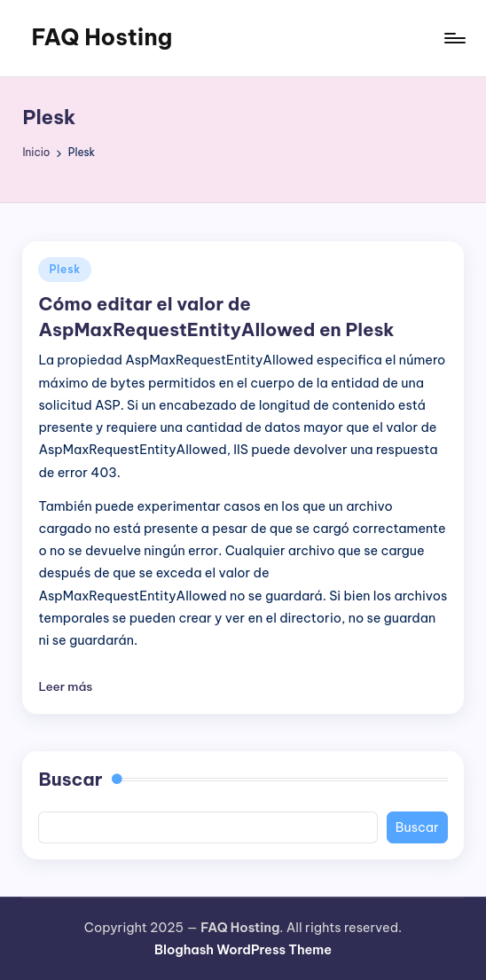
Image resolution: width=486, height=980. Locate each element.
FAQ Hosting (102, 37)
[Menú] (454, 38)
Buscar (70, 779)
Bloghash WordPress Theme (243, 950)
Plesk (65, 269)
